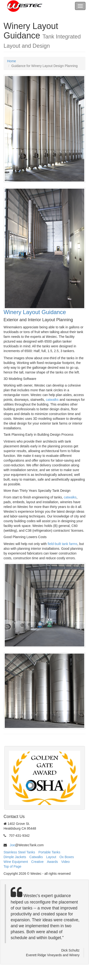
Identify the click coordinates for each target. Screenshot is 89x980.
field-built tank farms (63, 544)
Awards (52, 862)
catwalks (52, 400)
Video (66, 862)
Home (12, 61)
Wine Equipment (16, 862)
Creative (37, 862)
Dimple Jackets (15, 857)
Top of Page (12, 866)
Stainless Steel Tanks (19, 852)
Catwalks (36, 857)
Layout (51, 857)
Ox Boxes (67, 857)
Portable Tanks (49, 852)
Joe (12, 845)
